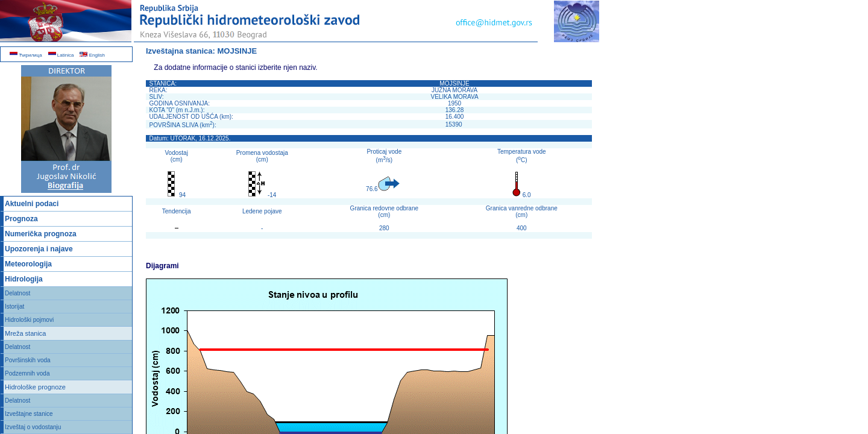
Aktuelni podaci (32, 204)
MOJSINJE (237, 51)
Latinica (61, 55)
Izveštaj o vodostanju (33, 427)
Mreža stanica (25, 333)
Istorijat (14, 307)
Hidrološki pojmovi (29, 320)
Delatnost (17, 293)
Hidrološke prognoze (35, 387)
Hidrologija (24, 279)
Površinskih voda (28, 360)
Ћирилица (26, 55)
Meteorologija (28, 264)
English (92, 55)
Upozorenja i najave (39, 249)
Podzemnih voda (27, 373)
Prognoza (21, 219)
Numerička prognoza (41, 234)
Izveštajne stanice (29, 414)
